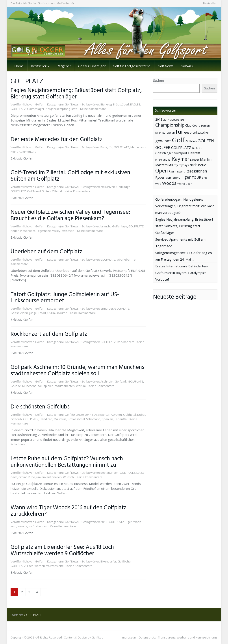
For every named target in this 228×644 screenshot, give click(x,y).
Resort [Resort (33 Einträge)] (181, 171)
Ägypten (116, 415)
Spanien (107, 419)
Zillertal (57, 191)
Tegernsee (44, 231)
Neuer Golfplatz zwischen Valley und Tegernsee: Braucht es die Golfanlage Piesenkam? (70, 215)
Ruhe (32, 477)
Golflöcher (125, 561)
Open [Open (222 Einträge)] (162, 171)
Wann (137, 522)
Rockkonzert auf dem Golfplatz (49, 334)
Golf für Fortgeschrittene (132, 66)
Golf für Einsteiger (92, 66)
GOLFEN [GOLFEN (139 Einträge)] (206, 141)
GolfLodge (123, 187)
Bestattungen (109, 473)
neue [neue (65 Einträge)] (202, 165)
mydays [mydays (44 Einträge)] (184, 165)
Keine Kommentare (93, 109)
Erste (104, 147)
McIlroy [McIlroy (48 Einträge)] (173, 165)
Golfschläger (36, 109)
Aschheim (107, 381)
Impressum (129, 637)
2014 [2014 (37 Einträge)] (166, 120)
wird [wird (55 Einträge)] (158, 184)
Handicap (46, 419)
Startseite (17, 615)
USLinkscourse (57, 313)
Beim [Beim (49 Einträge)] (184, 120)
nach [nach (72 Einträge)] (194, 165)
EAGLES (135, 104)
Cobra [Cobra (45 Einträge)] (196, 125)
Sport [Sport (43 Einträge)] (176, 178)
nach (14, 477)
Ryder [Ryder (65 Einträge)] (160, 177)
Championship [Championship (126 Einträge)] (170, 125)
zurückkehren (38, 526)
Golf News (166, 66)
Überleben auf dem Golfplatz (46, 252)
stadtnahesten (65, 386)
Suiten (46, 191)
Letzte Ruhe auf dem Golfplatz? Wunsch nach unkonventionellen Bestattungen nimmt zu (67, 462)
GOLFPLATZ (18, 109)
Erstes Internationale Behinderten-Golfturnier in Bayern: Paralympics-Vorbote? (182, 273)
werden (40, 566)
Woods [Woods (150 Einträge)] (169, 183)
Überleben (124, 259)
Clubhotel (130, 415)
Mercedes (137, 147)
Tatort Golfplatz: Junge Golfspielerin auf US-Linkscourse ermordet (65, 298)
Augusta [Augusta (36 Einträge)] (175, 120)
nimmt (23, 477)
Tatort (42, 313)
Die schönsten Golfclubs (40, 407)
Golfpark (121, 381)
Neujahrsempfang (58, 109)
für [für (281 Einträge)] (179, 132)
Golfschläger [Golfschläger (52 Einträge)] (164, 153)
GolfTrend (34, 191)
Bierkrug (106, 104)
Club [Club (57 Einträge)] (188, 125)
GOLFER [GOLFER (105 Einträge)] (163, 147)
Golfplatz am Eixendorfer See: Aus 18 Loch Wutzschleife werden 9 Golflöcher (62, 551)
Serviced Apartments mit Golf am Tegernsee (180, 243)
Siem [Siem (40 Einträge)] (169, 178)
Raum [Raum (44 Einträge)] (172, 171)
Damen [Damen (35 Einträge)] (205, 126)
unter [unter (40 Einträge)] (205, 178)
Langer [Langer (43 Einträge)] (195, 160)
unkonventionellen (49, 477)
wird (13, 526)
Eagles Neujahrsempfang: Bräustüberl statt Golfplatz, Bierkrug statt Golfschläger (76, 94)
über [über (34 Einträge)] (189, 184)
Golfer (39, 104)
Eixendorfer (108, 561)
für (111, 147)
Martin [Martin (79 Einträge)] (206, 159)
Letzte (140, 473)
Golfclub (16, 419)
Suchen (158, 80)
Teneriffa (120, 419)
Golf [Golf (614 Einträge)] (178, 140)
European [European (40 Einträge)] (169, 133)
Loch (30, 566)
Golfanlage (120, 226)
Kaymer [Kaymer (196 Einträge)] (181, 159)
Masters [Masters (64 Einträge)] (161, 165)
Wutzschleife (55, 566)
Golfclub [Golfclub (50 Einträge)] (191, 141)
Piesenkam (28, 231)
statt (74, 109)
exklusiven (108, 187)
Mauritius (60, 419)
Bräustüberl (121, 104)
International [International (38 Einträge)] (163, 160)
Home (19, 66)
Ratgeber (64, 66)
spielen (49, 386)
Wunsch (68, 477)
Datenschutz (147, 637)
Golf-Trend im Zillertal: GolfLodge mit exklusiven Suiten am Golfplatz (70, 176)
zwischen (68, 231)
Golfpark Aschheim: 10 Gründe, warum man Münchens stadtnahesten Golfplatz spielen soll (77, 371)
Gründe (16, 386)
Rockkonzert (125, 342)
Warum (81, 386)
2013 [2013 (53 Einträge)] (159, 119)
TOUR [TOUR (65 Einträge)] (196, 177)
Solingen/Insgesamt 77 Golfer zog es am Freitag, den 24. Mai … (184, 256)
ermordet (107, 308)
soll (40, 386)
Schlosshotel (76, 419)
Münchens (29, 386)
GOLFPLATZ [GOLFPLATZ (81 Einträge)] (181, 148)
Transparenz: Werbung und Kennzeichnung (187, 637)
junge (33, 313)
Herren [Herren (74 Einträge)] (194, 153)
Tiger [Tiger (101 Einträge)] (186, 177)
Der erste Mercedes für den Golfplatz (57, 140)
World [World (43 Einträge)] (181, 184)
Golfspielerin (19, 313)
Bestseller (210, 3)
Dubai (141, 415)
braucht (106, 226)
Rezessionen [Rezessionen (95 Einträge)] (196, 171)
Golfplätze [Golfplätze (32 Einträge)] (198, 148)
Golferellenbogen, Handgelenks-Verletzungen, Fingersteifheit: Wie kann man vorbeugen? (185, 206)
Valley (56, 231)
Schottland (93, 419)
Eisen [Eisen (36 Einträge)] (158, 133)
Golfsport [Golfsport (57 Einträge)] (181, 153)
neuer (15, 231)
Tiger (129, 522)
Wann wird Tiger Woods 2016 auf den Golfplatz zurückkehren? (69, 511)
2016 (104, 522)
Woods (22, 526)
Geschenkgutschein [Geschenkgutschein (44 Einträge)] (197, 133)
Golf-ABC (187, 66)
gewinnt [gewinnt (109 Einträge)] (163, 141)
